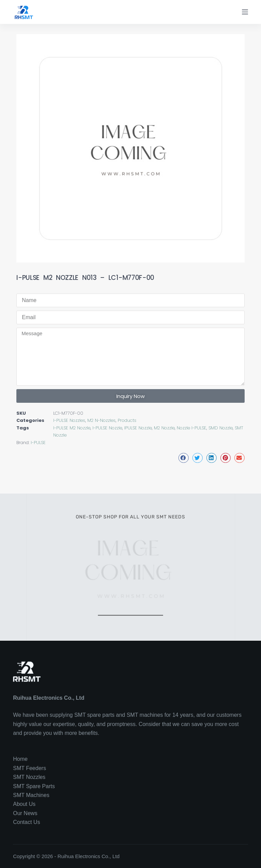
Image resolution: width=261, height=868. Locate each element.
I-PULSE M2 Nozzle (72, 428)
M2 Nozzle (164, 428)
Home (20, 759)
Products (127, 420)
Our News (25, 813)
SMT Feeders (30, 768)
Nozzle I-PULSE (192, 428)
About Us (24, 804)
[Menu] (245, 12)
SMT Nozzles (29, 777)
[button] (184, 458)
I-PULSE (38, 443)
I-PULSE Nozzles (69, 420)
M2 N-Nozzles (101, 420)
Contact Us (26, 822)
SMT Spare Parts (34, 786)
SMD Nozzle (221, 428)
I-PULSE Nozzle (107, 428)
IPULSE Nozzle (138, 428)
